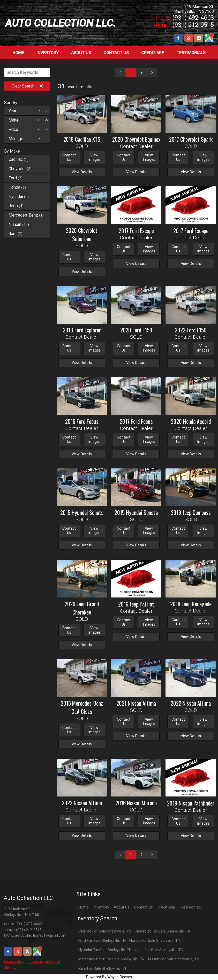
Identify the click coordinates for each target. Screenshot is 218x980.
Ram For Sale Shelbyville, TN (102, 969)
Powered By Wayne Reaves (109, 977)
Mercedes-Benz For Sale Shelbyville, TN (111, 959)
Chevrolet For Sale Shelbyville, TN (163, 931)
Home (84, 907)
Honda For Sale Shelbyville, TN (155, 941)
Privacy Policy (14, 962)
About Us (122, 907)
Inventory (101, 907)
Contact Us (35, 962)
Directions (52, 962)
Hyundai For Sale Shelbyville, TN (105, 950)
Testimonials (190, 907)
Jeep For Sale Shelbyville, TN (159, 950)
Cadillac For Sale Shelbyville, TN (105, 931)
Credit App (166, 907)
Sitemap (10, 967)
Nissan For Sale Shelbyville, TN (174, 959)
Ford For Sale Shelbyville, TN (102, 941)
